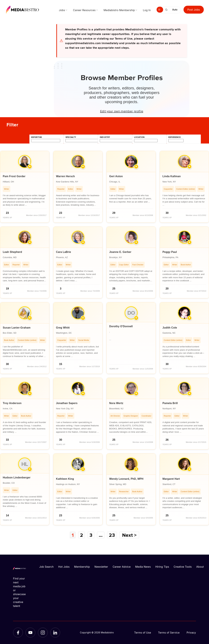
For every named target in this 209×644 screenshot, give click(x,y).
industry (105, 137)
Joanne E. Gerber (120, 252)
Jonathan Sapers (67, 403)
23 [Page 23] (112, 535)
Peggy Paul (170, 252)
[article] (25, 187)
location (139, 137)
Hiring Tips (162, 567)
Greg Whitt (63, 328)
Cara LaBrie (64, 252)
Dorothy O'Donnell (121, 326)
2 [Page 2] (81, 535)
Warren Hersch (65, 176)
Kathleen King (65, 479)
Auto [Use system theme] (175, 10)
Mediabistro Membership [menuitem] (119, 10)
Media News (143, 567)
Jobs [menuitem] (62, 10)
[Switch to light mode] (160, 10)
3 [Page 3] (91, 535)
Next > (129, 535)
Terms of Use (143, 633)
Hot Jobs (64, 567)
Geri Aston (116, 176)
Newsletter (101, 567)
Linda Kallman (172, 176)
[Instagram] (43, 633)
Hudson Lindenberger (17, 478)
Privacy (191, 633)
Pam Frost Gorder (14, 176)
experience (174, 137)
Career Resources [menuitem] (84, 10)
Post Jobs (194, 10)
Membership (82, 567)
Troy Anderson (12, 403)
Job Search (47, 567)
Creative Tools (183, 567)
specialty (71, 137)
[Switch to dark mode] (167, 10)
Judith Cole (170, 328)
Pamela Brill (170, 403)
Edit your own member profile (122, 111)
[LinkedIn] (55, 633)
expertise (37, 137)
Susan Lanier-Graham (17, 328)
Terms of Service (169, 633)
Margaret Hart (171, 479)
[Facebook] (18, 633)
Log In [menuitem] (147, 10)
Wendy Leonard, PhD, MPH (126, 479)
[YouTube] (30, 633)
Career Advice (122, 567)
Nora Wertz (116, 403)
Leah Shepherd (12, 252)
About (200, 567)
